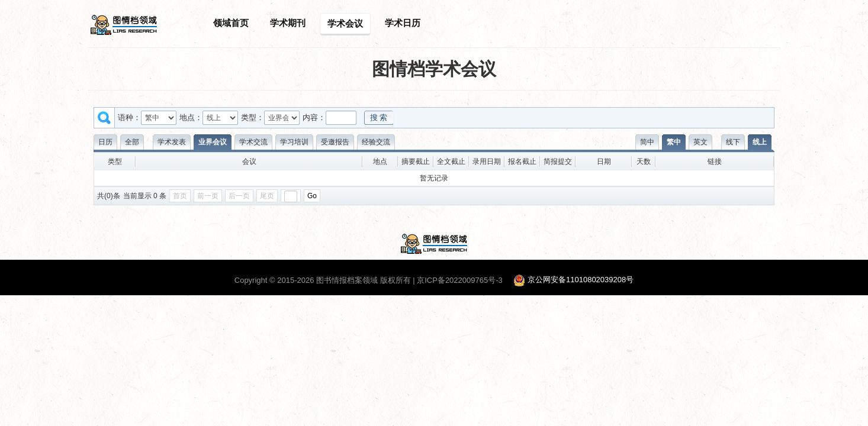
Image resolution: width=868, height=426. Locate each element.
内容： (314, 117)
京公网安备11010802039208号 (581, 280)
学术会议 (345, 23)
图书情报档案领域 (347, 280)
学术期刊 (288, 23)
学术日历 (403, 23)
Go (312, 196)
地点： (191, 117)
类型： (253, 117)
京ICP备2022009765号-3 (460, 280)
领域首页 (231, 23)
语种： (129, 117)
